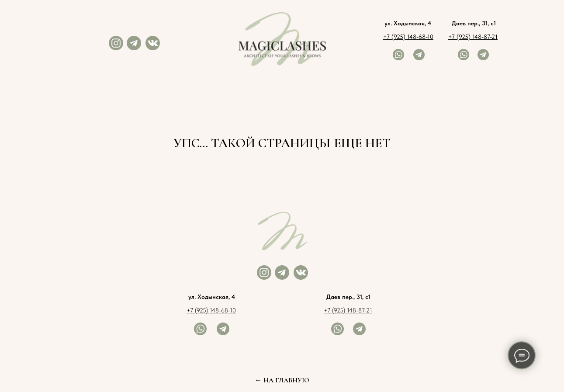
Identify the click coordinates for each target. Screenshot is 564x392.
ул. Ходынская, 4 (408, 23)
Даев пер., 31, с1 (474, 23)
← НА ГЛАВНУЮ (282, 380)
